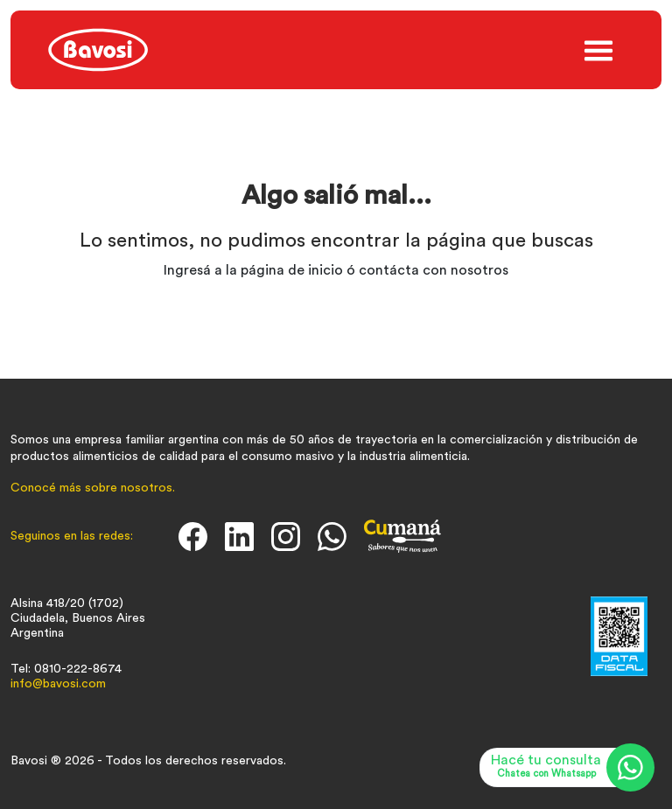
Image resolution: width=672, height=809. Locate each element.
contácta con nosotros (434, 270)
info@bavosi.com (58, 684)
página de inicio (292, 270)
